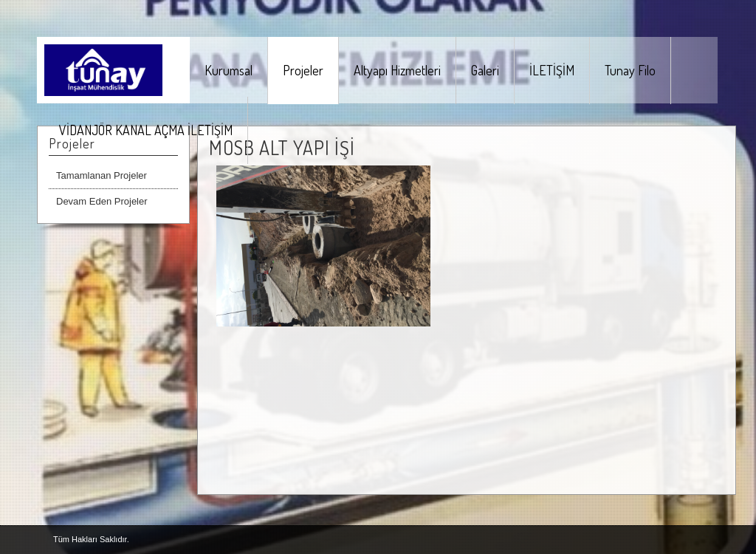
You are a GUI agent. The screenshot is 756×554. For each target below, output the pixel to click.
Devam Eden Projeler (102, 201)
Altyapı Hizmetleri (397, 70)
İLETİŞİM (552, 70)
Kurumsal (228, 70)
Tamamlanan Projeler (102, 175)
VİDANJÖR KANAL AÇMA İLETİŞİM (146, 130)
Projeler (303, 70)
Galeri (485, 70)
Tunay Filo (630, 70)
